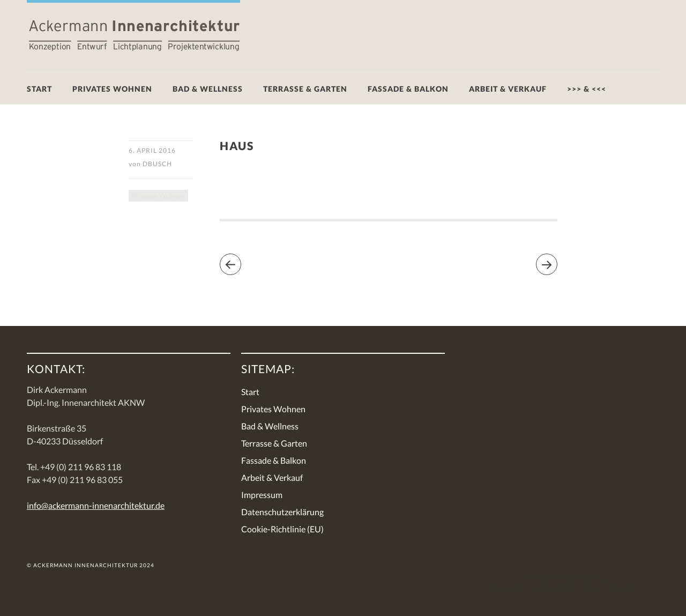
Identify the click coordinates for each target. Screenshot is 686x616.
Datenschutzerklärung (282, 512)
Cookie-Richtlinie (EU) (282, 529)
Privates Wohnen (112, 89)
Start (39, 89)
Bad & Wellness (208, 89)
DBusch (157, 164)
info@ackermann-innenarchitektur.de (96, 505)
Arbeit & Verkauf (508, 89)
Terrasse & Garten (305, 89)
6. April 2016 (152, 150)
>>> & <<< (587, 89)
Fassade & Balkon (408, 89)
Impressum (262, 495)
